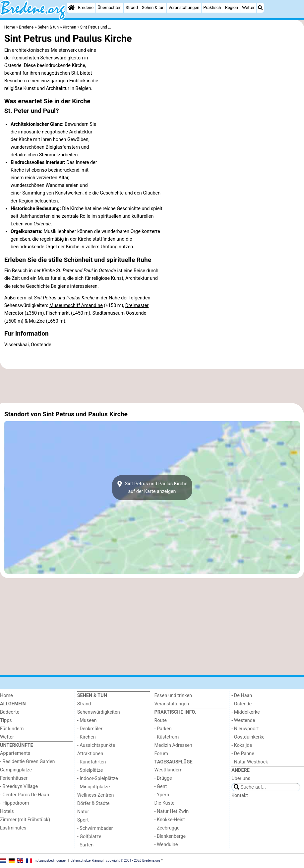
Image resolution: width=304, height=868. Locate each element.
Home (6, 696)
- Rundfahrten (92, 762)
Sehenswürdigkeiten (99, 712)
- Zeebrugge (167, 828)
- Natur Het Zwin (172, 811)
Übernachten (109, 7)
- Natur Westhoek (250, 762)
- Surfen (85, 845)
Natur (83, 812)
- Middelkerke (245, 712)
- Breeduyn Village (19, 787)
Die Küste (165, 803)
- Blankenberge (170, 836)
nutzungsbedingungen (51, 861)
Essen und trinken (173, 696)
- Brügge (163, 778)
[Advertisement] (152, 386)
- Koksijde (242, 745)
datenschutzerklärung (87, 861)
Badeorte (10, 712)
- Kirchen (87, 737)
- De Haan (242, 696)
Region (232, 7)
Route (161, 720)
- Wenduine (166, 845)
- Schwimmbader (95, 828)
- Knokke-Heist (170, 820)
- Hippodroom (15, 803)
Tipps (6, 720)
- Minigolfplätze (94, 787)
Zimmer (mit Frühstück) (25, 820)
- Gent (161, 787)
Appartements (15, 753)
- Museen (87, 720)
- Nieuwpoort (245, 729)
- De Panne (243, 754)
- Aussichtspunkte (96, 745)
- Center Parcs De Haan (25, 795)
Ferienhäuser (14, 778)
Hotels (7, 811)
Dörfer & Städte (93, 803)
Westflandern (169, 770)
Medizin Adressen (173, 745)
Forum (161, 754)
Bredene (86, 7)
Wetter (248, 7)
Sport (83, 820)
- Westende (243, 720)
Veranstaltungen (184, 7)
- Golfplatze (89, 837)
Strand (132, 7)
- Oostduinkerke (248, 737)
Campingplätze (16, 770)
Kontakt (240, 795)
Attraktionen (90, 754)
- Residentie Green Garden (27, 762)
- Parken (163, 729)
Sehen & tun (153, 7)
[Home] (71, 8)
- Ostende (242, 704)
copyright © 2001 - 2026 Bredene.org (133, 861)
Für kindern (12, 729)
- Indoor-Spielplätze (98, 779)
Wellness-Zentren (96, 795)
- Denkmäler (90, 729)
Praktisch (212, 7)
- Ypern (162, 795)
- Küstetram (167, 737)
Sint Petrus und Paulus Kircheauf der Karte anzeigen (152, 488)
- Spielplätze (90, 770)
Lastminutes (13, 828)
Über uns (241, 779)
